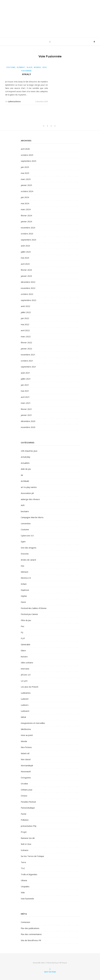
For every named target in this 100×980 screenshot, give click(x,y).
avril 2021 (25, 397)
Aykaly (26, 74)
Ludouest (25, 711)
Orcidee (24, 784)
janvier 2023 (26, 276)
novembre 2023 (28, 228)
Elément (21, 67)
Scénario (25, 850)
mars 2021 (26, 403)
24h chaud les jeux (29, 451)
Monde (37, 67)
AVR (23, 505)
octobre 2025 (27, 155)
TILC (23, 868)
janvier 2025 (26, 185)
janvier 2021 (26, 415)
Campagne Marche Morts (32, 517)
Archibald (25, 481)
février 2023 (26, 270)
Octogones (26, 778)
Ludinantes (26, 693)
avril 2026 (25, 149)
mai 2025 (25, 173)
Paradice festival (28, 802)
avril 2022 (25, 330)
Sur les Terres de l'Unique (32, 856)
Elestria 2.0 (26, 578)
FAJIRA (24, 596)
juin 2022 (25, 318)
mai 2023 (25, 258)
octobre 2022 (27, 294)
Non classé (26, 759)
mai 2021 (25, 391)
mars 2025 (26, 179)
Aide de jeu (26, 469)
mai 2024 (25, 203)
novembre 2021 (28, 355)
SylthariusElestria (14, 101)
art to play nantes (29, 487)
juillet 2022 (26, 312)
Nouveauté (26, 771)
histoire (24, 657)
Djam (23, 542)
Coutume (11, 67)
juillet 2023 (26, 252)
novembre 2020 (28, 427)
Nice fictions (26, 747)
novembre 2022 (28, 288)
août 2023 (25, 246)
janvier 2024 (26, 221)
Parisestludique (28, 808)
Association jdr (27, 493)
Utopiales (25, 886)
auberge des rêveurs (30, 499)
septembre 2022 (29, 300)
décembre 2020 (28, 421)
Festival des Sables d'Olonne (34, 608)
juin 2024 (25, 197)
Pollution (25, 820)
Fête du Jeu (26, 620)
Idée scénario (27, 663)
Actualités (25, 463)
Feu (22, 626)
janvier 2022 (26, 349)
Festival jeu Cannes (29, 614)
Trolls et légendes (29, 874)
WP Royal (63, 963)
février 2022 (26, 342)
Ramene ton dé (28, 838)
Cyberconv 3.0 (27, 536)
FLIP (23, 638)
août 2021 (25, 373)
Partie (24, 814)
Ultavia (24, 880)
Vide (23, 892)
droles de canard (28, 560)
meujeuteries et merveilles (33, 723)
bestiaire (25, 511)
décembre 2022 (28, 282)
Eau (22, 566)
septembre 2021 (29, 367)
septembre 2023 (29, 240)
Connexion (25, 922)
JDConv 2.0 (26, 675)
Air (22, 475)
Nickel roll (25, 753)
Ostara (24, 796)
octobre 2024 (27, 191)
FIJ (22, 632)
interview (25, 669)
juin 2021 (25, 385)
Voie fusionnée (27, 899)
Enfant (24, 584)
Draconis (25, 554)
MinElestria (26, 729)
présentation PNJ (29, 826)
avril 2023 (25, 264)
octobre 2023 (27, 234)
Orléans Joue (27, 790)
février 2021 (26, 409)
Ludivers (25, 705)
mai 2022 (25, 324)
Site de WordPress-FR (31, 940)
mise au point (27, 735)
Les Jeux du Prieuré (30, 687)
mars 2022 (26, 336)
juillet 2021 (26, 379)
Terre (23, 862)
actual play (26, 457)
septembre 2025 (29, 161)
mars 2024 (26, 209)
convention (26, 523)
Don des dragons (29, 548)
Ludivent (25, 699)
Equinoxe (25, 590)
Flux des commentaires (31, 934)
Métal (23, 717)
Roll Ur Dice (26, 844)
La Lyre (24, 681)
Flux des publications (30, 928)
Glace (30, 67)
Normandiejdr (27, 765)
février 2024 (26, 215)
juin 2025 (25, 167)
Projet (24, 832)
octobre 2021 (27, 361)
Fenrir (23, 602)
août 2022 (25, 306)
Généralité (26, 644)
